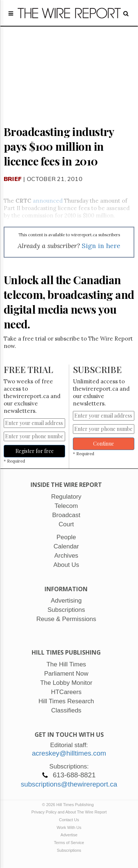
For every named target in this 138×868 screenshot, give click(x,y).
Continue (104, 444)
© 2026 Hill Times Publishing (69, 805)
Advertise (69, 835)
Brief (13, 179)
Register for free (35, 451)
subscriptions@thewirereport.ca (69, 784)
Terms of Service (69, 843)
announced (48, 201)
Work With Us (69, 827)
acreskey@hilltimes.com (69, 753)
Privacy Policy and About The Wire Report (69, 812)
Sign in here (101, 246)
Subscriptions (69, 850)
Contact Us (69, 820)
